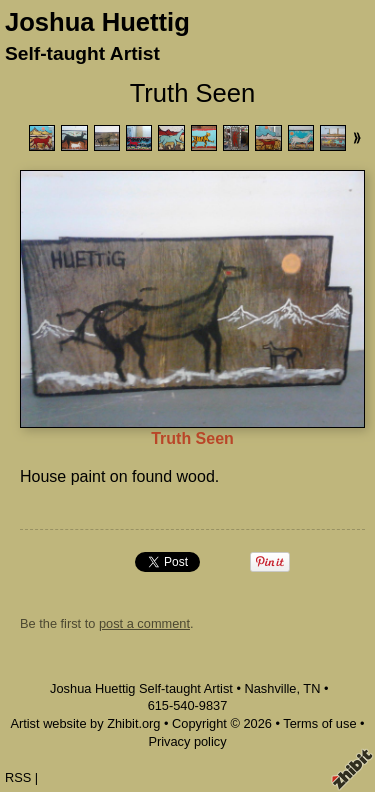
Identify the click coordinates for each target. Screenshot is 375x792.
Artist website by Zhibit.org (85, 723)
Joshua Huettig (97, 22)
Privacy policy (187, 741)
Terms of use (319, 723)
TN (311, 688)
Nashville (271, 688)
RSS (18, 777)
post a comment (144, 623)
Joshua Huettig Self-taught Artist (141, 688)
